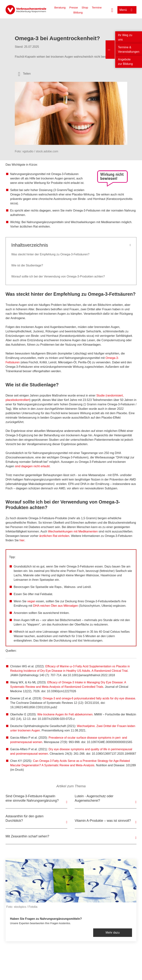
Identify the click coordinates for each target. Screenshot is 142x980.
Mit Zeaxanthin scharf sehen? (27, 836)
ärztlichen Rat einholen (54, 536)
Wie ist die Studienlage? (27, 265)
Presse (74, 7)
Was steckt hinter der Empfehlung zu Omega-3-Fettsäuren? (50, 254)
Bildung (78, 12)
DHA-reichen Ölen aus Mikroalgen (56, 606)
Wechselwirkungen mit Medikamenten (73, 531)
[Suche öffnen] (112, 10)
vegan (31, 601)
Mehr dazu (113, 933)
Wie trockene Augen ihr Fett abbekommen (65, 714)
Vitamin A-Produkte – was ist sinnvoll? (103, 821)
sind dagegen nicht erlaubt (32, 466)
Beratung (60, 7)
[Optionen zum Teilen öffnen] (24, 74)
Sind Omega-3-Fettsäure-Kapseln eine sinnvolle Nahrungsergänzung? (32, 798)
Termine (97, 7)
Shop (85, 7)
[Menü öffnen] (127, 10)
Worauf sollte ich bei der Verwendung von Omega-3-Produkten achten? (58, 276)
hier (22, 540)
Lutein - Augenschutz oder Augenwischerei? (94, 798)
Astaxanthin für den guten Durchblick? (24, 818)
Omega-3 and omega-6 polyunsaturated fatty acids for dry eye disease (89, 698)
